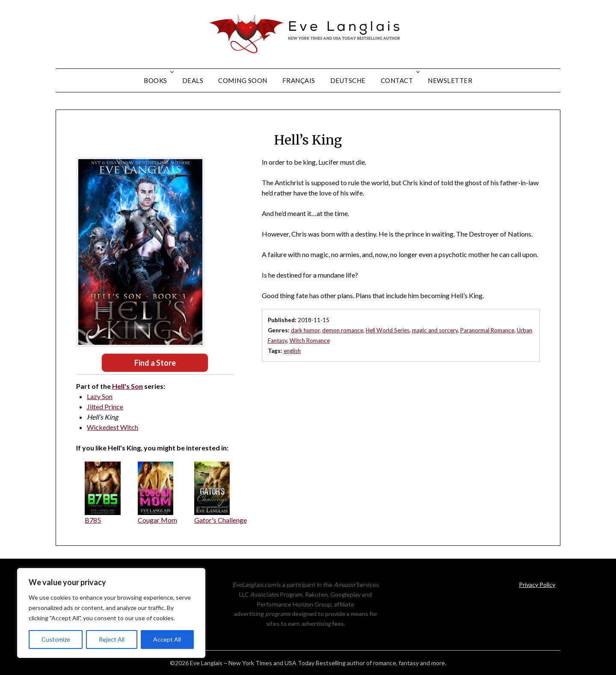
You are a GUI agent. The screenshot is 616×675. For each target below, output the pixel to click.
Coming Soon (243, 80)
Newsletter (450, 80)
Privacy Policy (537, 585)
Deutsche (348, 80)
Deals (193, 80)
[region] (111, 613)
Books (155, 80)
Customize (56, 639)
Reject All (112, 639)
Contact (397, 80)
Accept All (167, 639)
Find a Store (155, 363)
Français (299, 80)
